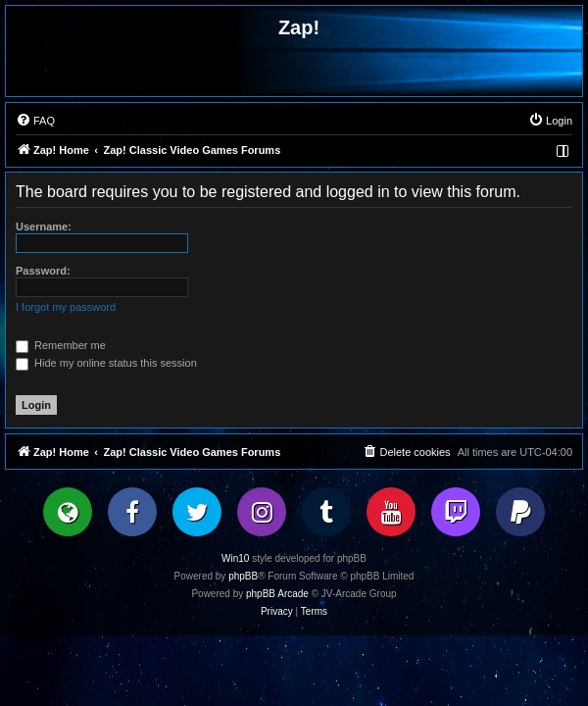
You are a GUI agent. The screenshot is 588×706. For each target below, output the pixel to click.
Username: (44, 227)
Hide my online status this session (106, 363)
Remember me (61, 345)
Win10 (235, 558)
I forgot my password (66, 307)
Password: (43, 271)
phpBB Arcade (277, 594)
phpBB (243, 576)
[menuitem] (35, 121)
